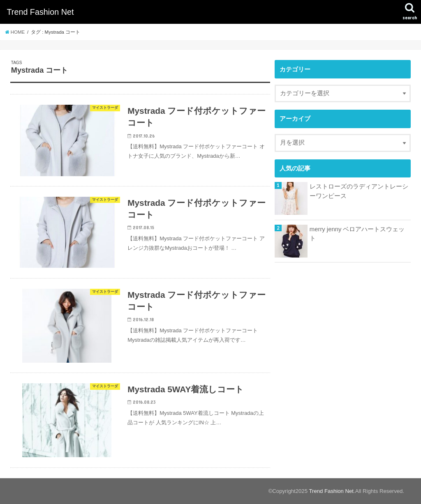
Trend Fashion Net (40, 12)
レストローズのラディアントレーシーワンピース (359, 191)
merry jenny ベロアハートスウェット (357, 234)
